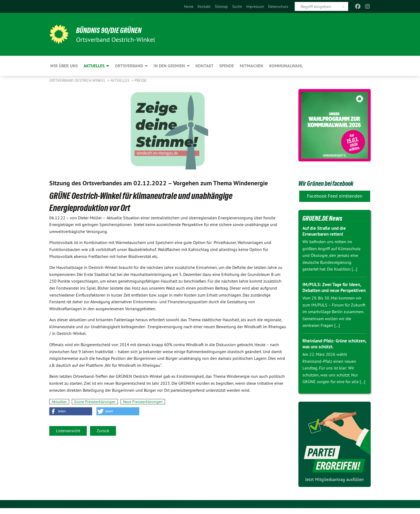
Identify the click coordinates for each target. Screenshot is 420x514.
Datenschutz (278, 6)
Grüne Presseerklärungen (95, 402)
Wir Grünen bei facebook (334, 183)
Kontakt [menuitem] (205, 66)
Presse (141, 80)
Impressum (255, 6)
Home (189, 6)
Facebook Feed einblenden (335, 196)
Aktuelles (120, 80)
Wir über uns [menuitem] (64, 66)
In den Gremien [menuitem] (169, 66)
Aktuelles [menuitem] (94, 66)
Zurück (103, 431)
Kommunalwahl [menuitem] (286, 66)
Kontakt (204, 6)
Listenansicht (68, 431)
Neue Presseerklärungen (143, 402)
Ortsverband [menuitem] (129, 66)
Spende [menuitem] (227, 66)
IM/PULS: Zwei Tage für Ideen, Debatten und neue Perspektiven (333, 290)
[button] (71, 411)
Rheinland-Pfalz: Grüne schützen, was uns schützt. (330, 350)
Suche (237, 6)
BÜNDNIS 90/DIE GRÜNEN (115, 30)
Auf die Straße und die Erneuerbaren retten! (326, 231)
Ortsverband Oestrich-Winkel (78, 80)
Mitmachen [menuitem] (252, 66)
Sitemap (221, 6)
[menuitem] (189, 6)
